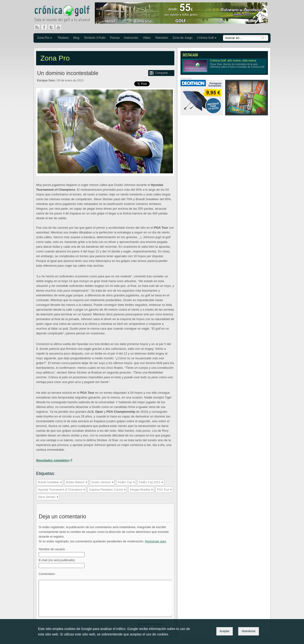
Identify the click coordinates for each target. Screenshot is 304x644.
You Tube (60, 27)
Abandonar (249, 631)
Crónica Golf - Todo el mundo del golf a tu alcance (66, 14)
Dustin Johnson (101, 482)
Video (147, 38)
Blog (76, 38)
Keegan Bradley (140, 490)
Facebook (46, 27)
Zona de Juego (183, 38)
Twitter (53, 27)
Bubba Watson (75, 482)
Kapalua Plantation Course (106, 490)
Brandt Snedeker (48, 482)
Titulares (63, 38)
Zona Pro (43, 38)
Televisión (161, 38)
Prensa (115, 38)
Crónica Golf (205, 38)
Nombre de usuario (52, 549)
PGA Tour (163, 490)
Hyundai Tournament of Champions (60, 490)
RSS (37, 27)
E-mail (57, 560)
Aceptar (225, 631)
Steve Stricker (47, 497)
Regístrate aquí (155, 541)
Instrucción (131, 38)
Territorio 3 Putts (95, 38)
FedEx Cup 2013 (150, 482)
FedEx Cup (125, 482)
